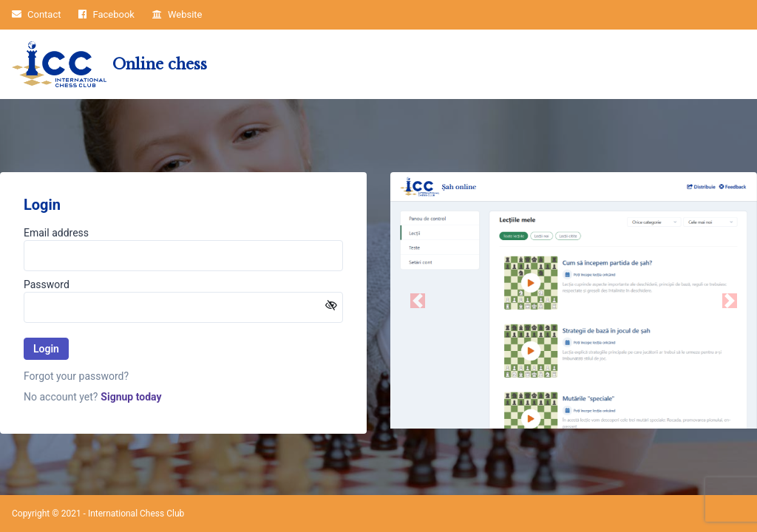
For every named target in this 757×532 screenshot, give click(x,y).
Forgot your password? (76, 376)
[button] (418, 300)
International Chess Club (136, 514)
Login (46, 349)
